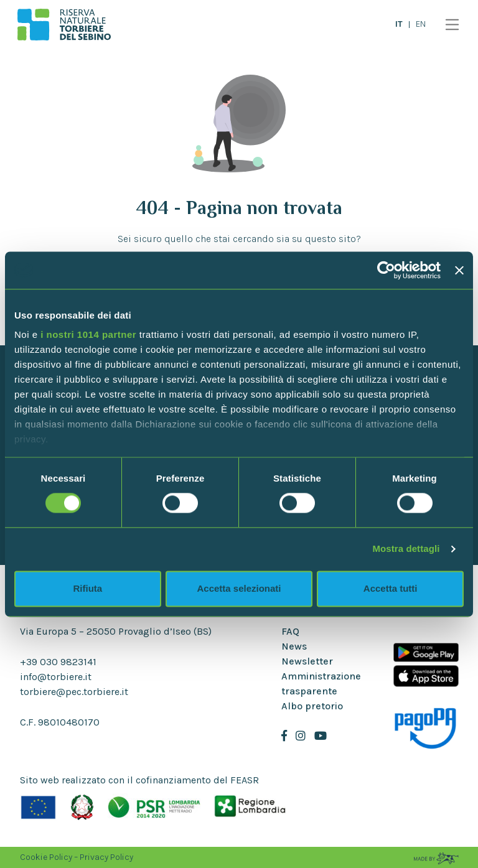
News (294, 646)
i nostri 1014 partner (88, 334)
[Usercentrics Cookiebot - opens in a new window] (386, 270)
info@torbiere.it (56, 677)
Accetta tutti (391, 588)
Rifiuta (87, 588)
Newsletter (307, 661)
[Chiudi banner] (459, 270)
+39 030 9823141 (58, 662)
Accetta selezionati (239, 588)
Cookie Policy (46, 857)
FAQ (290, 631)
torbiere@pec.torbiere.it (74, 692)
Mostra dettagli (406, 549)
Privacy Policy (106, 857)
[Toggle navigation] (449, 25)
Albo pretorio (312, 706)
